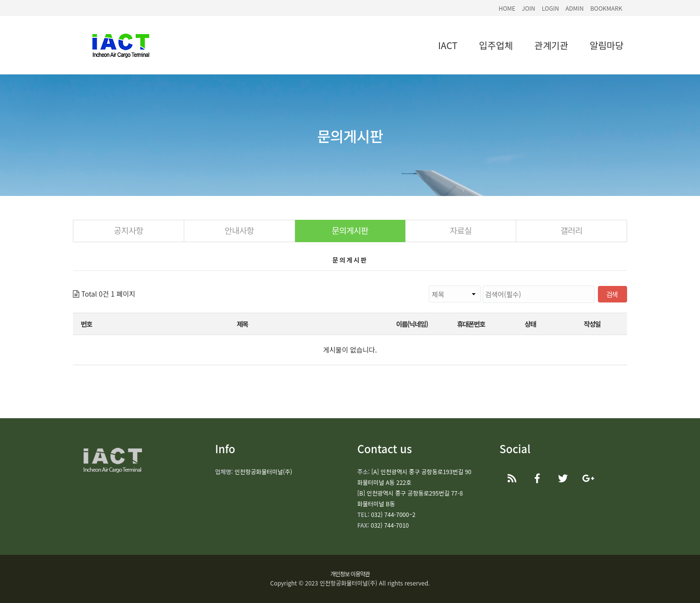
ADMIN (575, 8)
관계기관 (551, 45)
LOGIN (550, 8)
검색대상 (135, 286)
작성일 (592, 324)
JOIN (528, 8)
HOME (507, 8)
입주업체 (496, 45)
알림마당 (607, 45)
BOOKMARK (606, 8)
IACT (448, 45)
